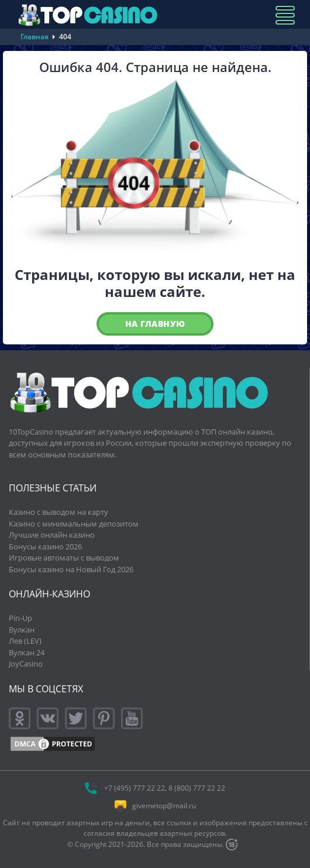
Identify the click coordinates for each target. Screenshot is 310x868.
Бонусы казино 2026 (45, 546)
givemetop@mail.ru (164, 806)
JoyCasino (26, 664)
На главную (155, 324)
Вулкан (22, 630)
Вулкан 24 (27, 652)
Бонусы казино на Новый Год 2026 (71, 569)
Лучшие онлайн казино (52, 535)
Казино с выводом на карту (58, 512)
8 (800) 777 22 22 (197, 788)
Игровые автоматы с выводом (64, 558)
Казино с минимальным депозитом (74, 524)
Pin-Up (20, 618)
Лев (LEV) (25, 641)
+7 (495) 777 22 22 (135, 788)
